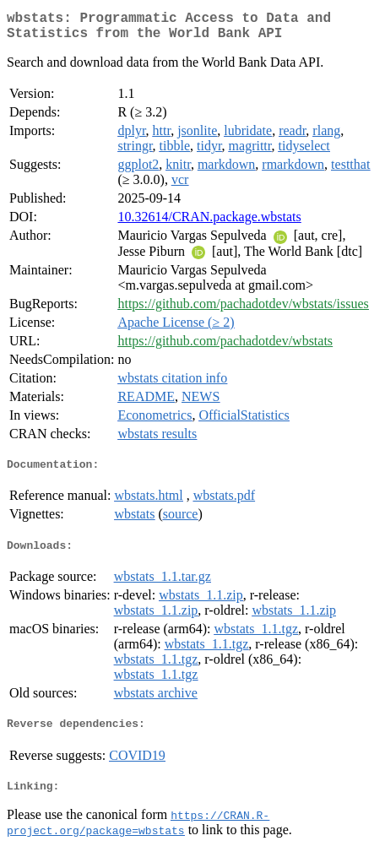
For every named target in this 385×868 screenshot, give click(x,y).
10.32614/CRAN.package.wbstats (209, 223)
